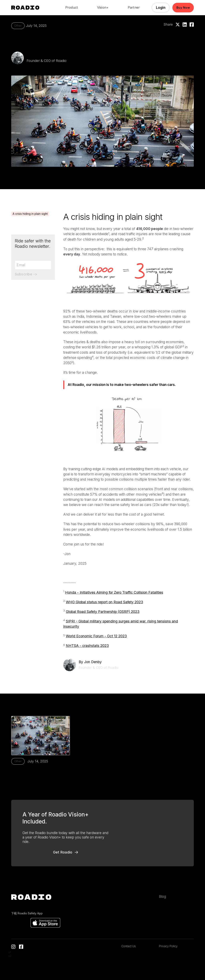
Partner (134, 8)
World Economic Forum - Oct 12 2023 (96, 636)
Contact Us (129, 946)
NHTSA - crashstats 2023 (87, 646)
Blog (162, 896)
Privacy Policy (168, 946)
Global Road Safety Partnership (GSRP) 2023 (103, 612)
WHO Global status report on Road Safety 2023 (105, 602)
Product (72, 8)
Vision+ (103, 8)
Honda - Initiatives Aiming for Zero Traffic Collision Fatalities (114, 592)
